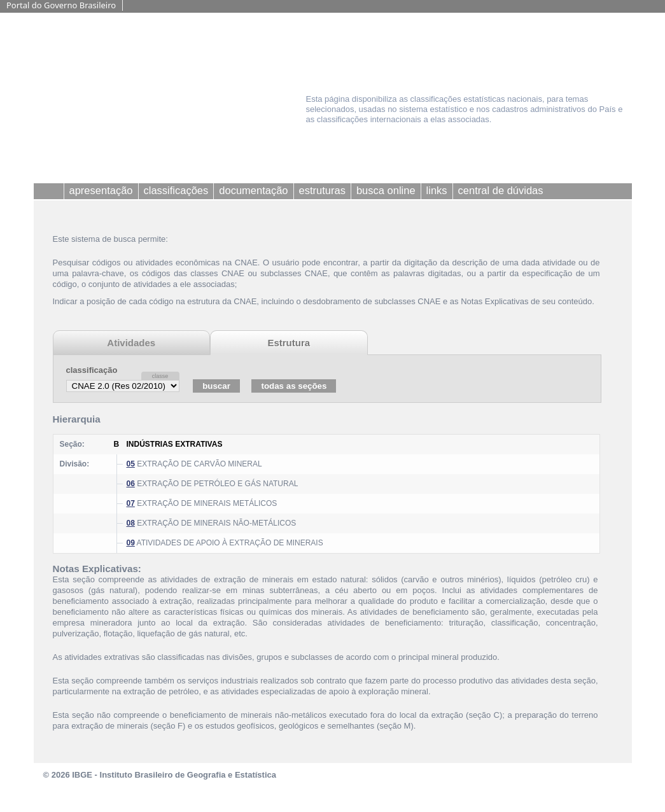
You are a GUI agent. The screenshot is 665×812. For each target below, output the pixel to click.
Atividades (131, 343)
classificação (92, 370)
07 (131, 503)
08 (131, 523)
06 (131, 484)
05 (131, 464)
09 (131, 543)
